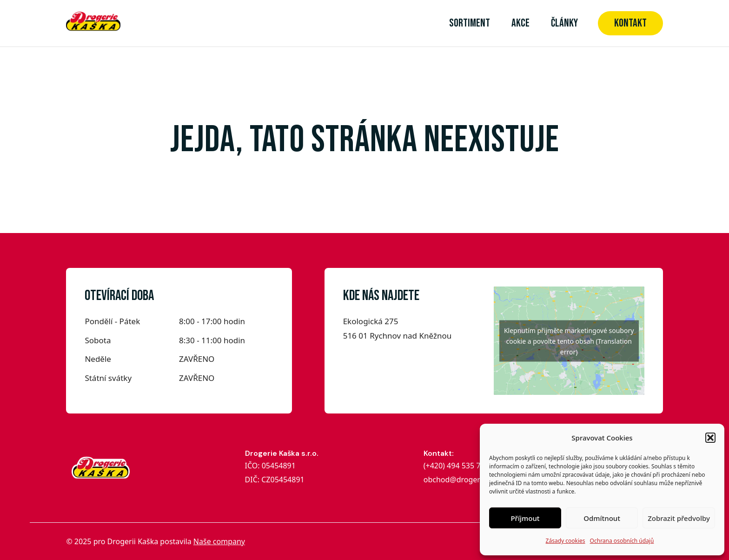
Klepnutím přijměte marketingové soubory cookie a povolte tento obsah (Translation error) (569, 341)
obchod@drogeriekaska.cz (470, 480)
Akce (520, 23)
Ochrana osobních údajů (622, 541)
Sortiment (470, 23)
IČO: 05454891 (270, 466)
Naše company (219, 541)
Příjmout (525, 518)
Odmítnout (602, 518)
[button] (710, 438)
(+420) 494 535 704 (457, 466)
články (564, 23)
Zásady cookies (566, 541)
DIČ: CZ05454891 (275, 480)
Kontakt (630, 23)
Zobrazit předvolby (679, 518)
